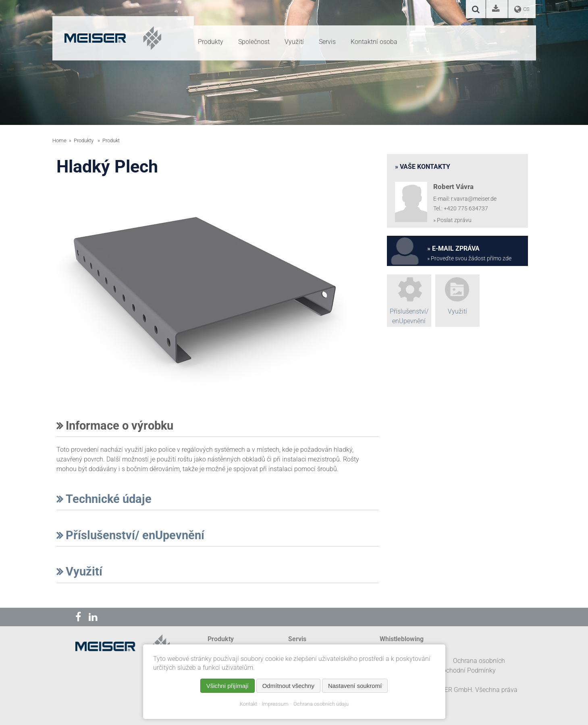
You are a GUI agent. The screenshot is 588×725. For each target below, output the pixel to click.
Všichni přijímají (228, 686)
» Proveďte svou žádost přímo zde (469, 259)
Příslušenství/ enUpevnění (130, 535)
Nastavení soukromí (355, 686)
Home (59, 140)
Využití (79, 571)
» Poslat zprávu (452, 220)
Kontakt (248, 704)
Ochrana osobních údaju (321, 704)
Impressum (275, 704)
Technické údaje (104, 499)
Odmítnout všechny (288, 686)
